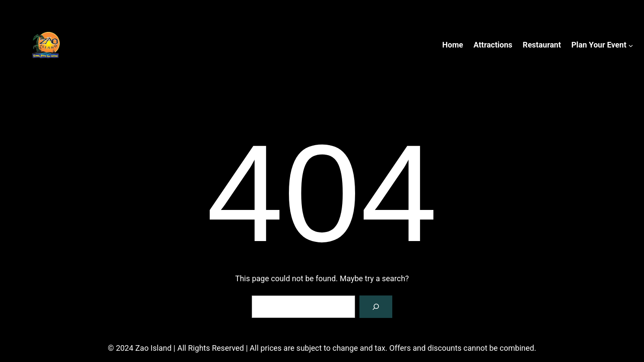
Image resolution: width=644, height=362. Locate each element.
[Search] (376, 307)
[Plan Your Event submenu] (631, 45)
